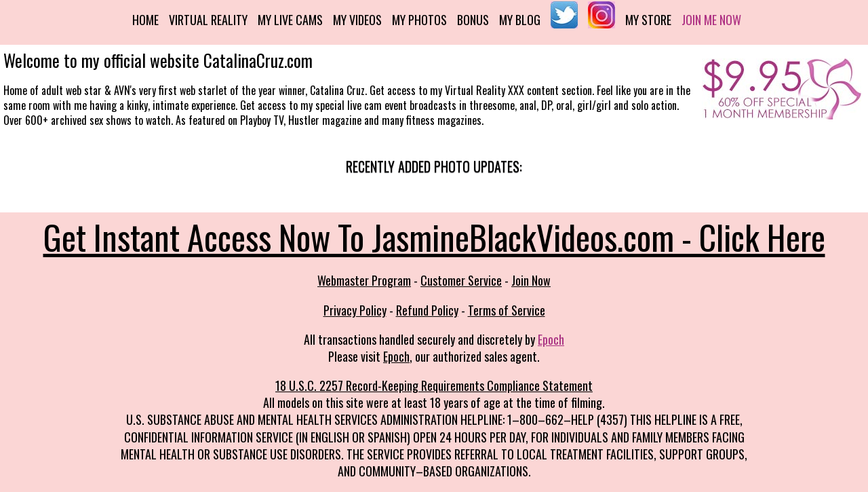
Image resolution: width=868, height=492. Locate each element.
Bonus (473, 20)
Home (145, 20)
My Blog (520, 20)
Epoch (551, 339)
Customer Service (461, 280)
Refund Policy (427, 310)
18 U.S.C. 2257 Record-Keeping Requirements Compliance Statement (434, 385)
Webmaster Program (364, 280)
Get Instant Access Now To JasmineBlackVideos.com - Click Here (434, 236)
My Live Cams (290, 20)
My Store (648, 20)
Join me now (711, 20)
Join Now (531, 280)
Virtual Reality (208, 20)
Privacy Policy (355, 310)
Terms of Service (507, 310)
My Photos (419, 20)
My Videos (357, 20)
